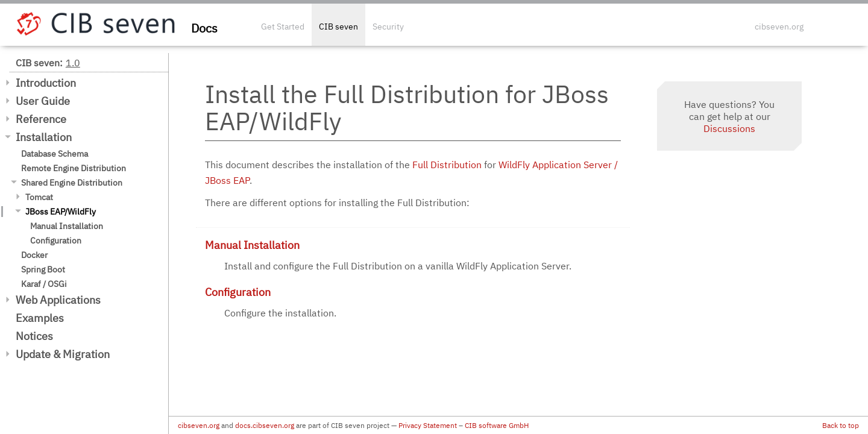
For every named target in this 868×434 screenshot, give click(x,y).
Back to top (841, 425)
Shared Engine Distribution (72, 183)
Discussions (729, 128)
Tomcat (39, 197)
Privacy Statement (428, 425)
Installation (44, 137)
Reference (41, 119)
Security (388, 27)
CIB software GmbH (497, 425)
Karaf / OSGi (44, 284)
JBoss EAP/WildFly (61, 212)
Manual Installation (67, 226)
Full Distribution (447, 165)
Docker (34, 255)
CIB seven (338, 27)
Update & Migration (63, 354)
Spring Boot (43, 269)
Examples (40, 318)
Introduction (46, 83)
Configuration (56, 241)
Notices (34, 336)
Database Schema (55, 154)
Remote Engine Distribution (74, 168)
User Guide (43, 101)
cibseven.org (779, 27)
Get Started (283, 27)
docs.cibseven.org (265, 425)
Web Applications (58, 300)
